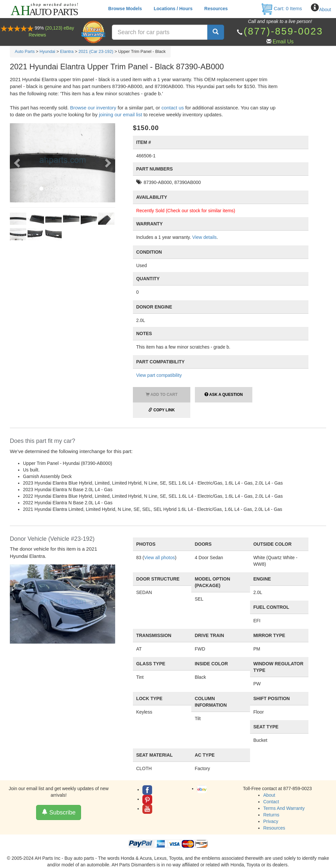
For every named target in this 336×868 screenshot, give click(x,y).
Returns (271, 815)
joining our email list (120, 114)
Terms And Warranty (284, 808)
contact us (173, 108)
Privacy (271, 821)
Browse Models (125, 9)
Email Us (283, 42)
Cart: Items (281, 8)
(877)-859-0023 (283, 31)
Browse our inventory (93, 108)
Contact (271, 802)
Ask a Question (224, 395)
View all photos (159, 558)
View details (204, 237)
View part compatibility (159, 375)
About (325, 10)
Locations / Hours (173, 9)
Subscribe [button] (59, 812)
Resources (216, 9)
